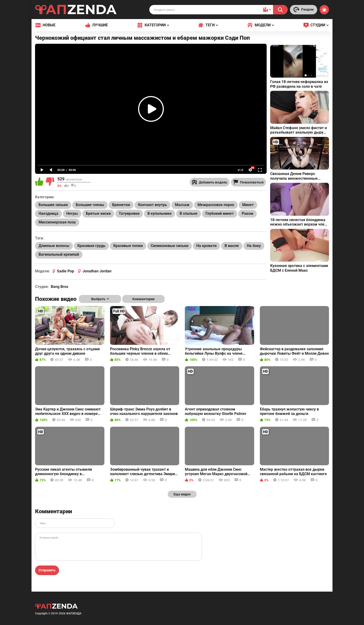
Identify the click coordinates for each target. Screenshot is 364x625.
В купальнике (160, 213)
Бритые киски (98, 213)
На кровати (206, 246)
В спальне (189, 213)
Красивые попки (128, 246)
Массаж (182, 205)
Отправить (47, 570)
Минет (248, 205)
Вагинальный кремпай (59, 254)
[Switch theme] (324, 10)
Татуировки (129, 213)
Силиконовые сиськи (170, 246)
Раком (247, 213)
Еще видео (182, 494)
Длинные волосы (54, 246)
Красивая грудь (91, 246)
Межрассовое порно (216, 205)
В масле (232, 246)
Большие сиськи (53, 205)
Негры (72, 213)
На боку (254, 246)
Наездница (48, 213)
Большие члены (90, 205)
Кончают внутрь (152, 205)
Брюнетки (121, 205)
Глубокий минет (220, 213)
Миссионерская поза (57, 222)
